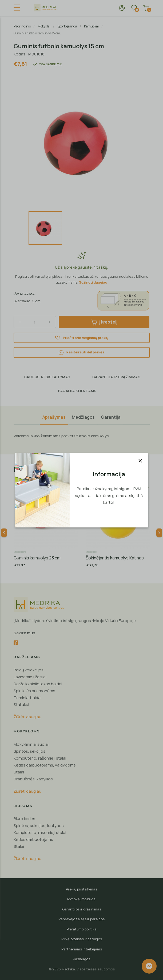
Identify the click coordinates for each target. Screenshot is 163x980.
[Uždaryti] (140, 461)
